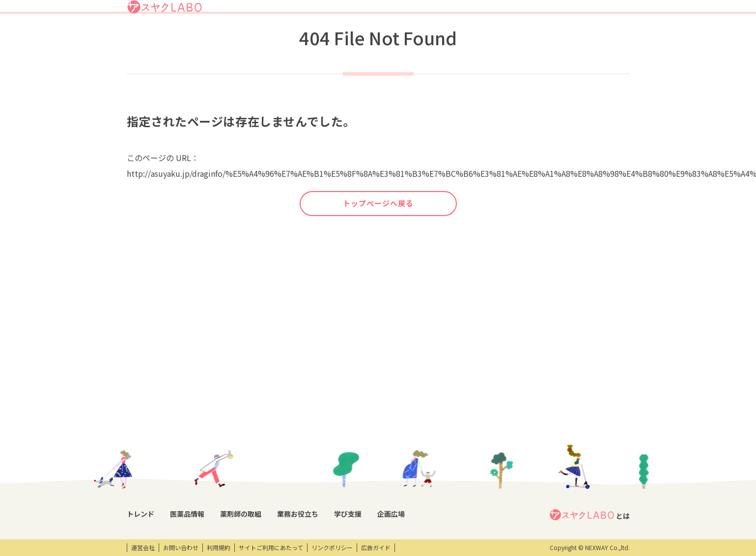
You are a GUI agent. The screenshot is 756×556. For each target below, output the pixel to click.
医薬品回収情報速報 (216, 447)
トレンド (330, 36)
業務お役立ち (467, 36)
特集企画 (276, 447)
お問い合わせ (181, 548)
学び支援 (511, 36)
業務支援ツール (341, 431)
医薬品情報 (370, 36)
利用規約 (219, 548)
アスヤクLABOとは (417, 12)
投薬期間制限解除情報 (219, 464)
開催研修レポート (429, 431)
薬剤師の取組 (417, 36)
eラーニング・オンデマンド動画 (442, 469)
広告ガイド (376, 548)
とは (589, 415)
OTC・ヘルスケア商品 (218, 481)
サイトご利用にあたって (271, 548)
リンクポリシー (332, 548)
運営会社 (143, 548)
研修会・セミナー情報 (434, 447)
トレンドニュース (150, 431)
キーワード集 (338, 447)
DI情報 (198, 431)
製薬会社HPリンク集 (217, 514)
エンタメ (510, 431)
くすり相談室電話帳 (216, 498)
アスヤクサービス (598, 36)
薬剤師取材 (279, 431)
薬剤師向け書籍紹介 (347, 464)
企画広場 (548, 36)
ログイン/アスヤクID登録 (510, 12)
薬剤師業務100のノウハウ (355, 481)
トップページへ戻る (378, 240)
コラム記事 (141, 447)
